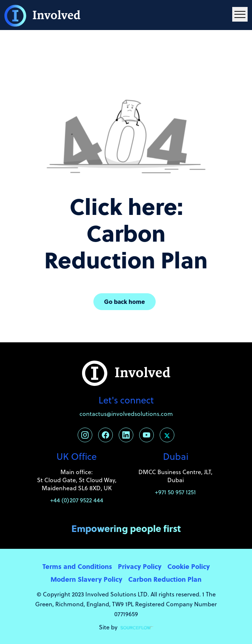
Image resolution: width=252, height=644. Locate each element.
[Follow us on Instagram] (85, 435)
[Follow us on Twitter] (167, 435)
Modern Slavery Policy (86, 579)
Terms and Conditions (77, 566)
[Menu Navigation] (240, 14)
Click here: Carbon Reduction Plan (126, 233)
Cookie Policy (189, 566)
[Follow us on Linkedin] (126, 435)
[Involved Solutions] (42, 15)
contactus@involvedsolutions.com (126, 414)
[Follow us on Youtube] (147, 435)
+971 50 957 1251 (175, 492)
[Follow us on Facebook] (105, 435)
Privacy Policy (140, 566)
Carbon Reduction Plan (165, 579)
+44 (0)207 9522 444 (77, 500)
